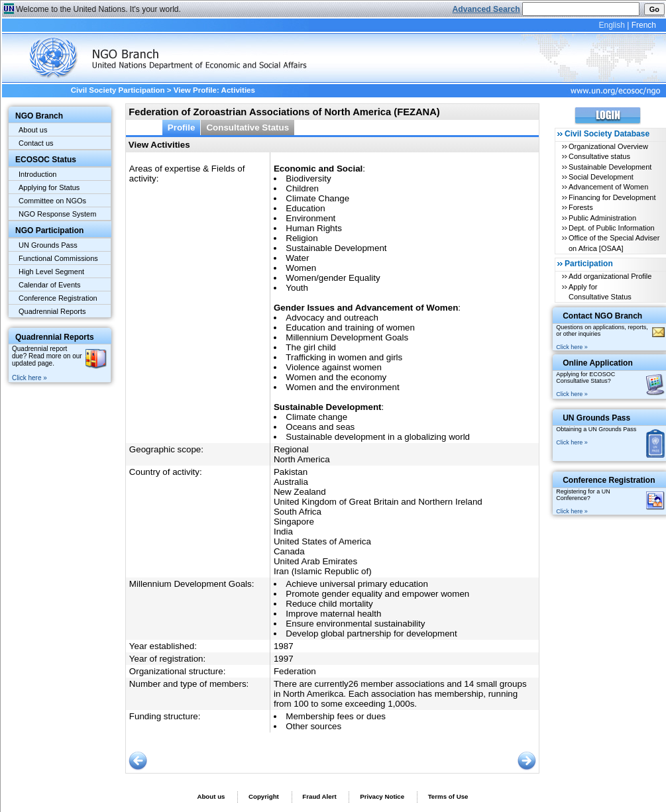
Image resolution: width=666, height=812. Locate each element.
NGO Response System (57, 214)
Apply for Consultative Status (600, 292)
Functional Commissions (58, 258)
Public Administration (602, 218)
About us (33, 130)
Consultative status (599, 156)
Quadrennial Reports (52, 311)
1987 (284, 646)
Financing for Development (612, 197)
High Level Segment (51, 272)
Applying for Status (49, 187)
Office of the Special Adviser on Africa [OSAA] (614, 243)
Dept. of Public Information (612, 228)
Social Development (601, 177)
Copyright (264, 796)
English (611, 25)
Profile (182, 127)
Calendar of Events (50, 285)
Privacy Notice (382, 796)
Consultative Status (248, 127)
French (644, 25)
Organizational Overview (608, 146)
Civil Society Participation (118, 90)
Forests (581, 207)
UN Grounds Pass (48, 245)
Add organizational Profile (610, 276)
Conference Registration (58, 298)
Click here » (29, 378)
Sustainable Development (610, 167)
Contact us (36, 143)
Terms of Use (448, 796)
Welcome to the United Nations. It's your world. (98, 9)
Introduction (37, 174)
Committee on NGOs (52, 201)
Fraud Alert (319, 796)
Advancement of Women (608, 187)
